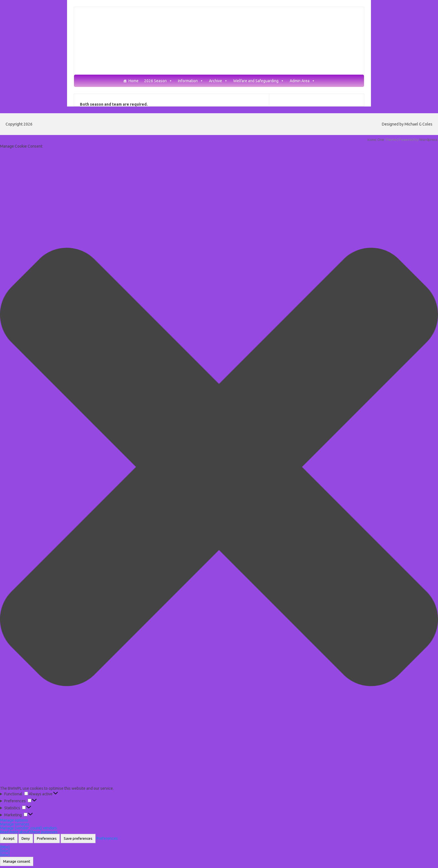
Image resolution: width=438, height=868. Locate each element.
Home (134, 81)
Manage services (15, 824)
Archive (218, 81)
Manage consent (17, 861)
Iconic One (376, 139)
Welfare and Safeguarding (259, 81)
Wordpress (428, 139)
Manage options (14, 820)
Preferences (47, 839)
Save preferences (78, 839)
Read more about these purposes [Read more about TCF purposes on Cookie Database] (29, 832)
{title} (5, 847)
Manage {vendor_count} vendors (28, 828)
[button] (219, 467)
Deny (26, 839)
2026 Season (158, 81)
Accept (9, 839)
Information (191, 81)
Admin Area (302, 81)
